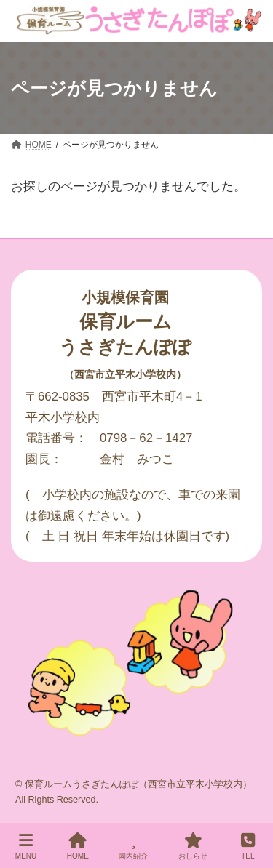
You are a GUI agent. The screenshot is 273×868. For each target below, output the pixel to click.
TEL (248, 846)
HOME (78, 846)
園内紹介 (133, 846)
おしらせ (193, 846)
